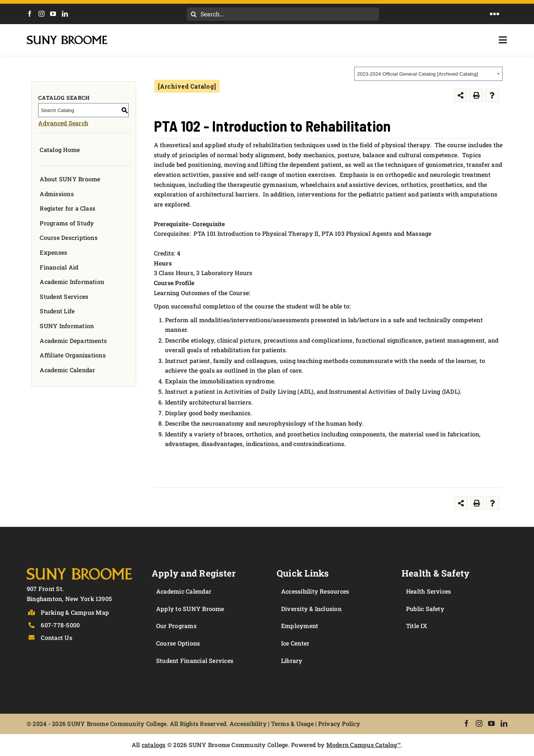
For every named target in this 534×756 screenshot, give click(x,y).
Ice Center (295, 643)
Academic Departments (73, 341)
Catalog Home (60, 150)
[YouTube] (53, 14)
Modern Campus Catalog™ (364, 745)
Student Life (57, 311)
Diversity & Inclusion (311, 609)
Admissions (57, 194)
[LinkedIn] (65, 14)
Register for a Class (67, 208)
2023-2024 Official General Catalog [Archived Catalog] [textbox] (418, 74)
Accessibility (248, 724)
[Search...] (283, 14)
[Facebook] (30, 14)
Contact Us (56, 638)
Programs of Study (67, 223)
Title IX (417, 626)
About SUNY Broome (70, 179)
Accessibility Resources (315, 591)
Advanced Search (63, 123)
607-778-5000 (60, 625)
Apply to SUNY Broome (190, 609)
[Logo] (80, 567)
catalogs (154, 745)
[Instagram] (42, 14)
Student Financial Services (195, 661)
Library (292, 661)
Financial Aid (59, 267)
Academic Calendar (67, 370)
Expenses (53, 252)
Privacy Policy (339, 724)
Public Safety (425, 609)
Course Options (178, 643)
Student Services (64, 296)
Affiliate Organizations (73, 355)
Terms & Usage (292, 724)
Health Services (429, 591)
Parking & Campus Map (75, 612)
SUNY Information (67, 326)
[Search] (194, 14)
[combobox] (428, 74)
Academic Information (72, 282)
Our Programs (176, 626)
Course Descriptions (69, 237)
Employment (300, 626)
